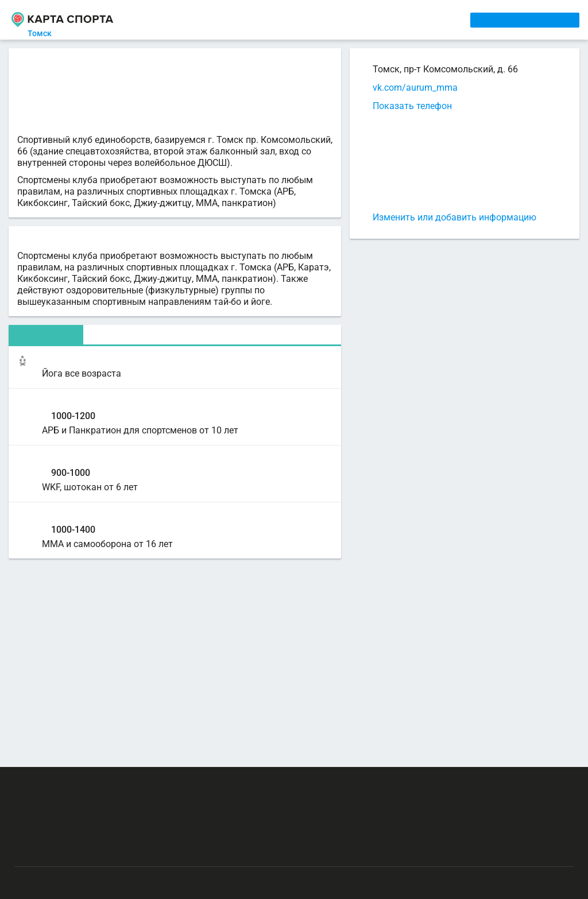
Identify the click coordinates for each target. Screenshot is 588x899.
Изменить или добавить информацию (454, 217)
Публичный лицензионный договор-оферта (98, 850)
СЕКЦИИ (190, 20)
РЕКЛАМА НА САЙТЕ (70, 783)
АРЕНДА (230, 20)
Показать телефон (412, 106)
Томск (47, 33)
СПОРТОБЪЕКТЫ (334, 20)
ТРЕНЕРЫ (273, 20)
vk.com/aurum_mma (415, 88)
